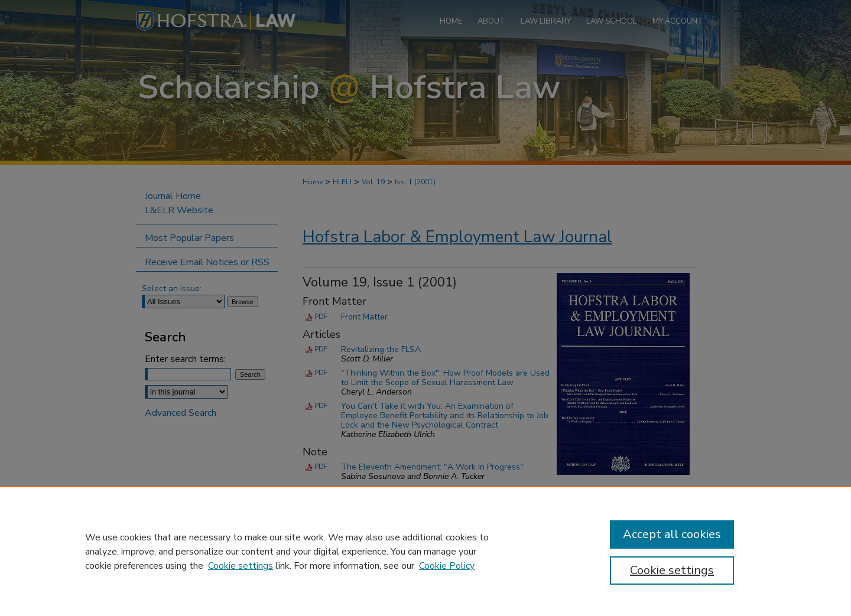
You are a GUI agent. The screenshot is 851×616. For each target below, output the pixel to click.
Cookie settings (241, 566)
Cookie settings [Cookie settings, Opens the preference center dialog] (672, 570)
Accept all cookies (672, 534)
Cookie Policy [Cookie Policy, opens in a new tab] (447, 566)
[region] (425, 551)
